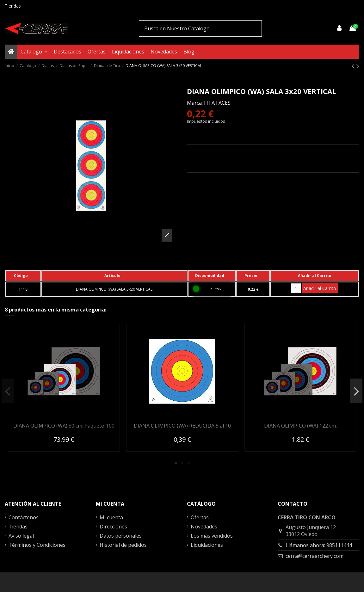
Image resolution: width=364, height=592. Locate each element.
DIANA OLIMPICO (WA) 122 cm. (300, 426)
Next (356, 391)
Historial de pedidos (123, 545)
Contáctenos (24, 517)
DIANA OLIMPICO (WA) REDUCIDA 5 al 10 (182, 426)
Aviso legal (21, 536)
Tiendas (13, 6)
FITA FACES (217, 103)
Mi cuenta (111, 517)
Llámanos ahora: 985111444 (319, 545)
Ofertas (200, 517)
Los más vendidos (212, 536)
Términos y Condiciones (37, 545)
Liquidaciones (207, 545)
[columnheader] (23, 276)
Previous (8, 391)
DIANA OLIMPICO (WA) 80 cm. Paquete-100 (64, 426)
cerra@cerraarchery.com (315, 556)
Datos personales (121, 536)
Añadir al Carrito (320, 288)
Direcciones (113, 527)
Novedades (204, 527)
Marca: (195, 103)
